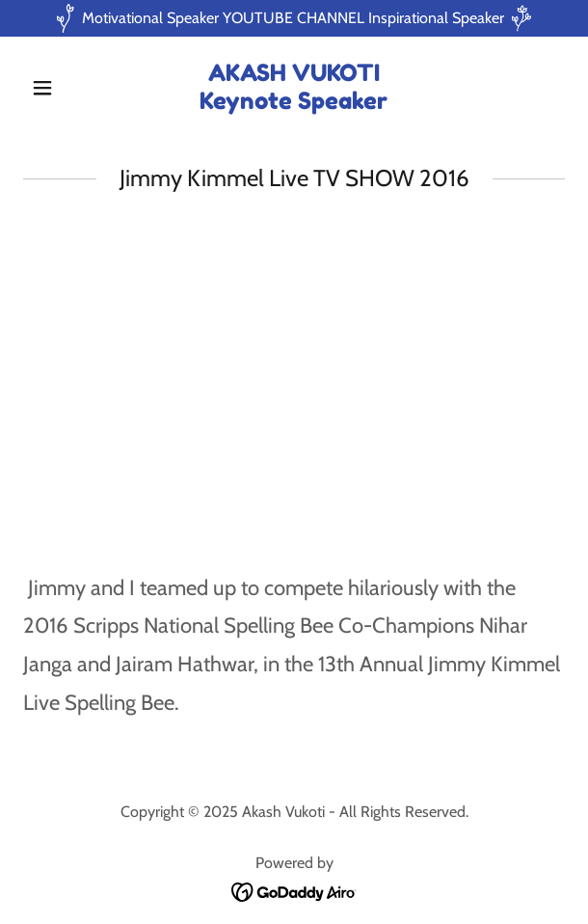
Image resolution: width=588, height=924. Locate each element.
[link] (294, 104)
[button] (64, 88)
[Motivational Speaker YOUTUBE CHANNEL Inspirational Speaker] (294, 18)
